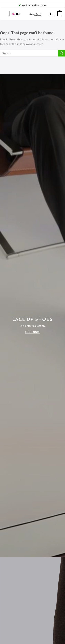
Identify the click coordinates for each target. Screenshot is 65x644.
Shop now (32, 332)
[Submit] (62, 53)
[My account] (50, 14)
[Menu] (5, 14)
